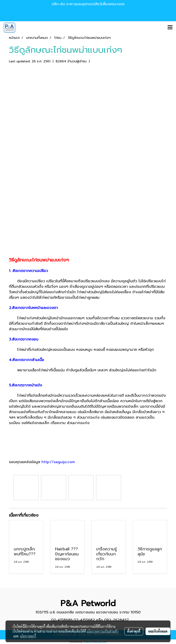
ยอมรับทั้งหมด (158, 631)
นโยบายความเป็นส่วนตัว (103, 631)
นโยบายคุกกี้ (28, 636)
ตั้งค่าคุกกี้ (134, 631)
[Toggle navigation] (170, 28)
